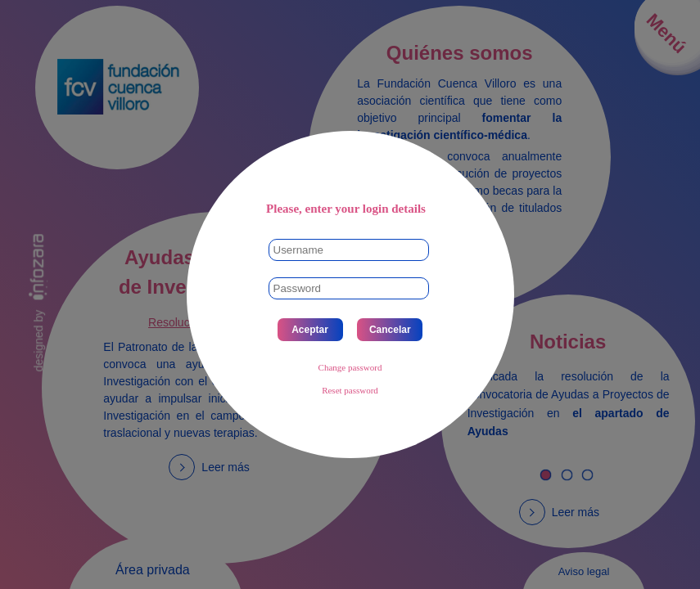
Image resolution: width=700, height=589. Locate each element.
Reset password (350, 390)
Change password (350, 367)
